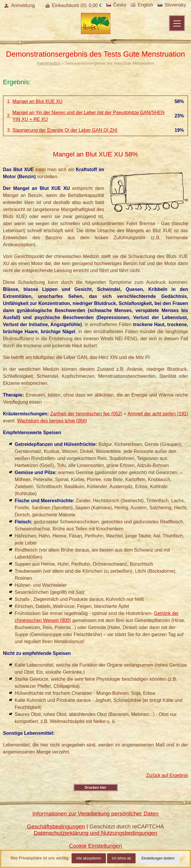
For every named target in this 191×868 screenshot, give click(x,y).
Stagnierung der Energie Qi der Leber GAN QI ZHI (65, 130)
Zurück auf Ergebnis (167, 775)
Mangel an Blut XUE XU (37, 101)
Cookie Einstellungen (95, 846)
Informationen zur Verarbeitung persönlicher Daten (96, 814)
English (142, 5)
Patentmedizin (49, 63)
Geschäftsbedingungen (56, 826)
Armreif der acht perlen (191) (158, 414)
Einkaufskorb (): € (77, 5)
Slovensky (172, 5)
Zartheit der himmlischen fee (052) (86, 414)
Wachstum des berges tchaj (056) (52, 421)
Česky (116, 5)
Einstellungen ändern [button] (158, 858)
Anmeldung (23, 5)
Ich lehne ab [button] (121, 858)
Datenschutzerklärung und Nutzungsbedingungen (96, 833)
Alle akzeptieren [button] (89, 858)
